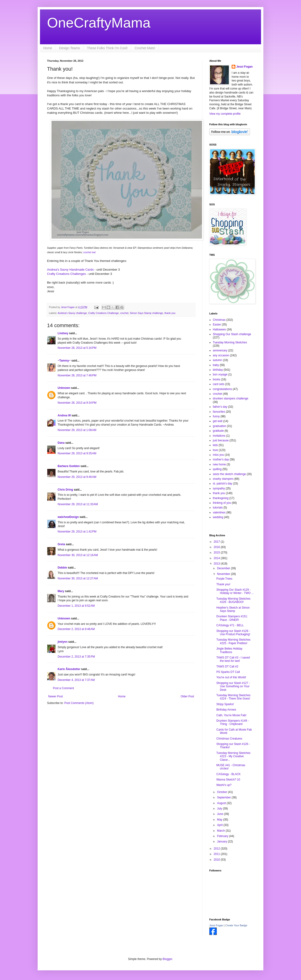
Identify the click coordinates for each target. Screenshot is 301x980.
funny (216, 416)
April (220, 825)
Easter (217, 325)
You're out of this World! (231, 677)
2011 (217, 854)
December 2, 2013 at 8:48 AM (76, 629)
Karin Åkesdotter (69, 669)
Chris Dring (65, 490)
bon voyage (220, 374)
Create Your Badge (236, 925)
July (220, 809)
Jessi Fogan (244, 67)
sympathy (219, 488)
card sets (219, 384)
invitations (219, 436)
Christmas (219, 320)
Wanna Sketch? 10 (228, 780)
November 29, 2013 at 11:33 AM (78, 504)
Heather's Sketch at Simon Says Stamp (233, 609)
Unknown (64, 388)
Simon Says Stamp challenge (146, 313)
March (221, 831)
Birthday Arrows (226, 710)
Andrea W (64, 415)
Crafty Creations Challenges (66, 274)
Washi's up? (224, 785)
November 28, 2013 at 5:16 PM (77, 348)
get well (218, 421)
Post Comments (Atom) (79, 703)
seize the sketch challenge (229, 474)
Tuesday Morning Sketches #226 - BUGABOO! (233, 600)
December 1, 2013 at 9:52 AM (76, 606)
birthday (218, 370)
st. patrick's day (222, 484)
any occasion (221, 355)
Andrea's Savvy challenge (72, 313)
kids (215, 445)
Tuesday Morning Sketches (230, 342)
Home (48, 48)
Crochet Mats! (145, 48)
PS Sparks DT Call (228, 672)
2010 (217, 860)
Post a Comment (63, 688)
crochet (124, 313)
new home (219, 464)
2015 (217, 553)
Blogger (167, 959)
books (217, 379)
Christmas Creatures (229, 739)
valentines (219, 512)
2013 (217, 564)
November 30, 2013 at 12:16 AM (78, 555)
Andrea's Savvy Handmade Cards (71, 270)
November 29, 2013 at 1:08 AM (77, 430)
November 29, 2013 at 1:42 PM (77, 532)
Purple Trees (224, 579)
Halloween (219, 329)
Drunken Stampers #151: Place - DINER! (232, 618)
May (220, 820)
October (222, 792)
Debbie (62, 568)
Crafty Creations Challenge (103, 313)
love (215, 450)
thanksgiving (221, 498)
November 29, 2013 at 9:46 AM (77, 477)
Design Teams (69, 48)
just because (221, 440)
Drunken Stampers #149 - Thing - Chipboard (232, 722)
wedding (218, 517)
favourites (219, 412)
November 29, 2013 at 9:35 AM (77, 453)
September (224, 797)
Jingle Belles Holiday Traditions (229, 650)
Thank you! (223, 584)
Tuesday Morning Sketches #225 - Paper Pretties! (233, 641)
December (224, 568)
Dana (61, 443)
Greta (61, 544)
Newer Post (55, 696)
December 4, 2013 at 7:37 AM (76, 680)
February (223, 836)
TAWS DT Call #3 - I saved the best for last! (233, 659)
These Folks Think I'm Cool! (107, 48)
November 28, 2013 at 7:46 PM (77, 375)
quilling (217, 469)
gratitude (218, 431)
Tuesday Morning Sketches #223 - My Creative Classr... (233, 756)
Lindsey (63, 333)
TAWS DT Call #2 (227, 667)
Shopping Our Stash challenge (232, 334)
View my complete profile (225, 114)
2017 (217, 542)
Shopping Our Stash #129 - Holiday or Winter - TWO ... (235, 591)
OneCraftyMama (99, 23)
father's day (220, 407)
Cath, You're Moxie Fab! (231, 715)
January (222, 842)
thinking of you (222, 503)
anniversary (220, 350)
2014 (217, 558)
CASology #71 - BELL (230, 625)
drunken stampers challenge (231, 399)
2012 (217, 849)
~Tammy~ (64, 361)
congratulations (222, 389)
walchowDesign (68, 517)
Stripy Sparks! (225, 704)
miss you (218, 455)
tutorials (218, 508)
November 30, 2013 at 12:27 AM (78, 578)
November (224, 574)
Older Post (187, 696)
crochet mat (89, 252)
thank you (170, 313)
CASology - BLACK (228, 774)
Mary (61, 591)
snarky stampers (223, 479)
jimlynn (63, 642)
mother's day (221, 460)
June (220, 814)
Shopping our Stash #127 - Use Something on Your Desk (233, 686)
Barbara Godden (69, 466)
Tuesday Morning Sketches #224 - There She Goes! (233, 697)
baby (216, 365)
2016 (217, 547)
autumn (218, 360)
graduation (220, 426)
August (222, 803)
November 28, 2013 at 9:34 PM (77, 403)
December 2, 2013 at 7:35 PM (76, 657)
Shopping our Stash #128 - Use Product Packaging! (233, 633)
